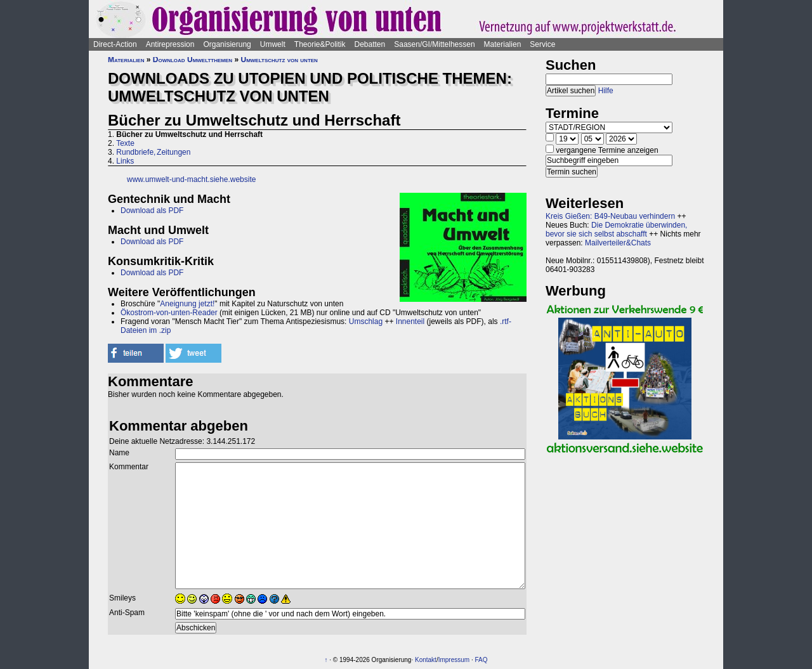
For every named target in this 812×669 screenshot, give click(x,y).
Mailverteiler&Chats (618, 243)
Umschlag (366, 322)
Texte (125, 143)
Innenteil (410, 322)
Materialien (503, 44)
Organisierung (227, 44)
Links (125, 161)
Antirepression (170, 44)
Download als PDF (152, 211)
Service (542, 44)
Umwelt (273, 44)
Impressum (454, 660)
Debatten (370, 44)
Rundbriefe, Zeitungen (153, 152)
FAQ (481, 660)
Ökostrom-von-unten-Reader (169, 313)
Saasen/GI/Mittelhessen (434, 44)
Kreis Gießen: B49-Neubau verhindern (610, 216)
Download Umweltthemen (193, 60)
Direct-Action (115, 44)
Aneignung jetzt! (187, 304)
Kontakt (426, 660)
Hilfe (606, 91)
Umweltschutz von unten (279, 60)
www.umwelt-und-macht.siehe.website (191, 179)
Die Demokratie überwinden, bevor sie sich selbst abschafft (616, 230)
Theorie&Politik (320, 44)
